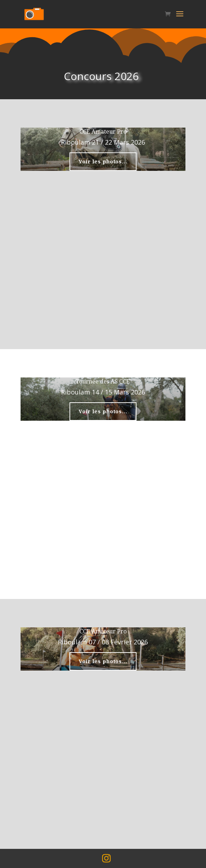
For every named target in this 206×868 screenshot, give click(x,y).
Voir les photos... (103, 161)
